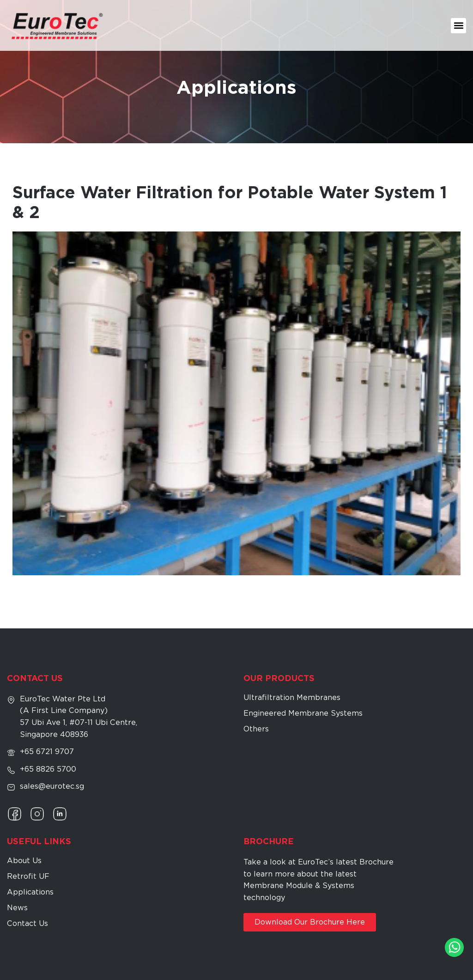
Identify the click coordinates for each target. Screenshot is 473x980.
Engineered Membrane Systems (303, 713)
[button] (458, 26)
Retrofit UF (28, 876)
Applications (30, 892)
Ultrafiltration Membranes (292, 697)
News (17, 908)
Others (256, 729)
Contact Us (27, 923)
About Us (24, 861)
